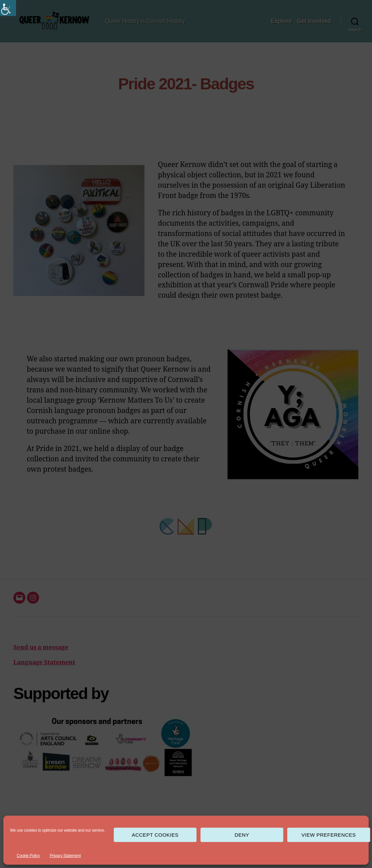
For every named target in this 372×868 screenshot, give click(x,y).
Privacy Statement (65, 856)
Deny (242, 835)
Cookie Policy (28, 856)
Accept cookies (155, 835)
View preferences (328, 835)
